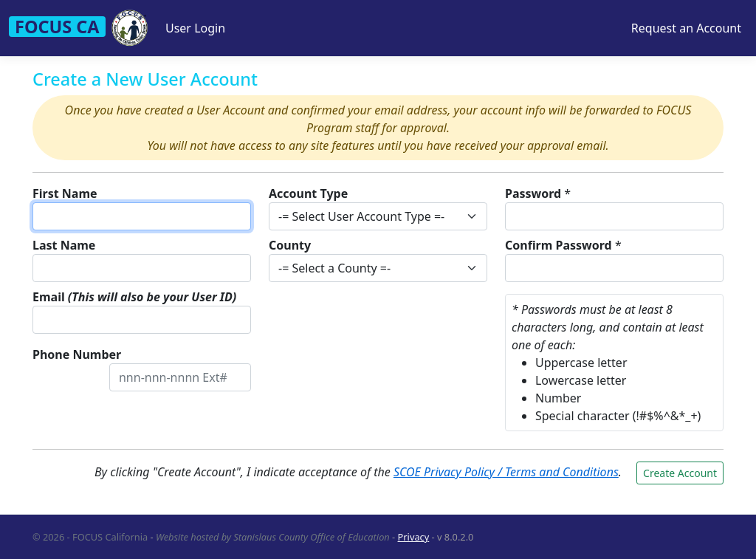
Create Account (680, 473)
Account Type (308, 193)
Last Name (64, 245)
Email (134, 297)
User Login (195, 28)
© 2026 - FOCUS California (90, 537)
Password (533, 193)
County (290, 245)
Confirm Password (559, 245)
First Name (65, 193)
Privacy (414, 537)
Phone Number (77, 354)
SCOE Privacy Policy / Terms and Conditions (506, 472)
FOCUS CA (57, 27)
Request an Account (686, 28)
